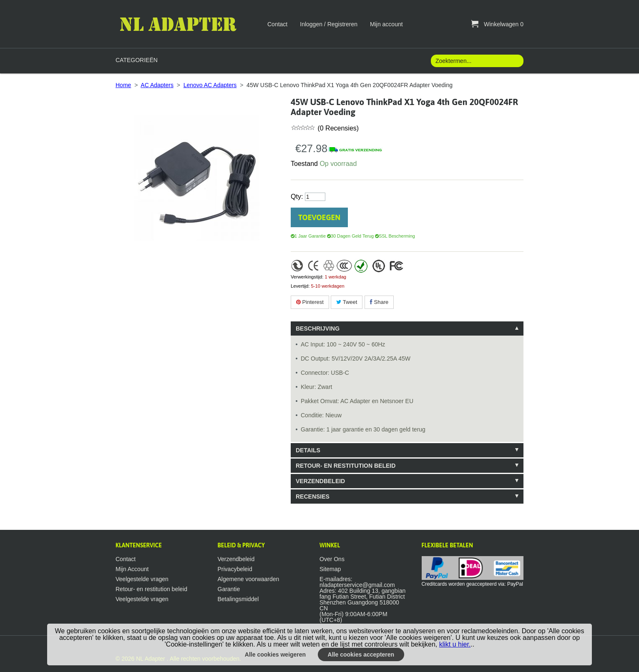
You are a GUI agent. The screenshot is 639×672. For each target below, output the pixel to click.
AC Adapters (157, 85)
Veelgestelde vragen (142, 579)
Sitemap (330, 569)
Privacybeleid (235, 569)
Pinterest (310, 302)
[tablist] (407, 412)
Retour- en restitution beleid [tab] (346, 466)
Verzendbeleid (236, 559)
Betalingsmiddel (238, 599)
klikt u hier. (455, 644)
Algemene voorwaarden (249, 579)
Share (379, 302)
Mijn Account (132, 569)
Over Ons (332, 559)
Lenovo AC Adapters (210, 85)
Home (123, 85)
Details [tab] (308, 450)
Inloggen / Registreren (329, 24)
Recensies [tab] (313, 496)
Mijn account (386, 24)
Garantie (229, 589)
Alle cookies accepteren (361, 654)
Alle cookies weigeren (275, 654)
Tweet (347, 302)
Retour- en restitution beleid (151, 589)
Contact (277, 24)
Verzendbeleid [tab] (320, 481)
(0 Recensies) (337, 128)
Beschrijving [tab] (318, 328)
